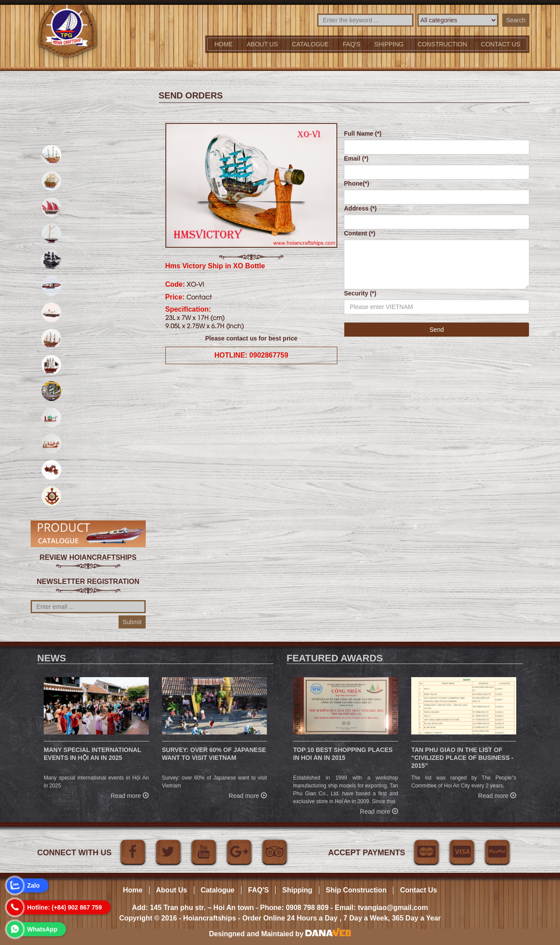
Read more (130, 795)
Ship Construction (356, 890)
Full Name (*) (363, 133)
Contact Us (418, 890)
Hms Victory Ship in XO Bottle (215, 266)
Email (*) (356, 158)
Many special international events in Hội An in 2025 (92, 754)
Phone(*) (357, 183)
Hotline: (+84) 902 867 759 (65, 907)
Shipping (389, 44)
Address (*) (360, 208)
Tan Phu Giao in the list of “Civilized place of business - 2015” (462, 758)
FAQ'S (352, 44)
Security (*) (360, 293)
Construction (443, 44)
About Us (262, 44)
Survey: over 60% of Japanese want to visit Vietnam (214, 754)
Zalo (33, 885)
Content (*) (360, 233)
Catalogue (310, 44)
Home (224, 44)
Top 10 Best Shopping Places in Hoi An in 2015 (343, 754)
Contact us (500, 44)
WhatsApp (42, 929)
